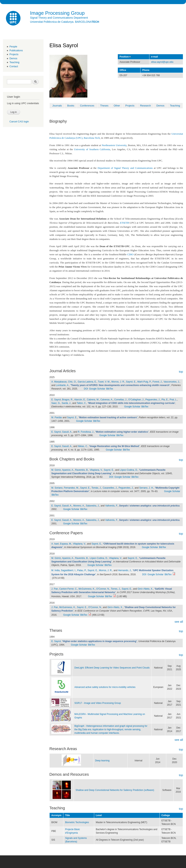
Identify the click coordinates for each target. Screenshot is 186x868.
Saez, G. (56, 403)
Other (117, 106)
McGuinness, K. (87, 589)
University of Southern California (92, 149)
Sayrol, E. (131, 382)
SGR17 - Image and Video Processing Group (98, 703)
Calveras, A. (107, 400)
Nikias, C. (83, 446)
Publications (16, 50)
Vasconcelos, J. (172, 382)
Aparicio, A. (68, 470)
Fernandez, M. (71, 488)
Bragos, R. (68, 400)
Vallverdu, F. (112, 506)
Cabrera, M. (93, 400)
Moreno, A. (79, 506)
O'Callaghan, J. (136, 400)
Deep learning (102, 761)
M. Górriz (56, 470)
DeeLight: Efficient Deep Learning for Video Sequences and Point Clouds (112, 668)
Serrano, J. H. (146, 488)
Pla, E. (165, 400)
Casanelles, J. (110, 488)
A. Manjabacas (59, 382)
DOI (86, 389)
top (181, 372)
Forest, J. (157, 382)
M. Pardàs (57, 417)
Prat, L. (174, 400)
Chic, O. (72, 382)
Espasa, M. (66, 544)
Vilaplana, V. (96, 470)
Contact (14, 66)
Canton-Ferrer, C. (68, 589)
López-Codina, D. (129, 470)
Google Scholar (97, 389)
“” (120, 385)
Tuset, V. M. (104, 382)
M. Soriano (57, 488)
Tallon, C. (82, 403)
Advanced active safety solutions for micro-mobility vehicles (105, 687)
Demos (13, 58)
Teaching (14, 62)
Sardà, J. (66, 403)
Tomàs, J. (96, 488)
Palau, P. (82, 570)
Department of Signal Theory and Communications (125, 168)
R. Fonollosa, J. (86, 432)
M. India (56, 570)
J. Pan (55, 589)
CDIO (130, 254)
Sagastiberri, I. (68, 570)
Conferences (87, 106)
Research (146, 106)
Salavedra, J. (93, 506)
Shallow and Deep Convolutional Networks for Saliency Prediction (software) (115, 790)
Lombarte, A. (62, 385)
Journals (57, 106)
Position (125, 57)
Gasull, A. (67, 432)
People (13, 47)
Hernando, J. (125, 570)
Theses (104, 106)
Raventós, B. (82, 470)
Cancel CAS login (19, 122)
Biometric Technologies (77, 822)
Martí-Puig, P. (144, 382)
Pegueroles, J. (153, 400)
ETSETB (124, 223)
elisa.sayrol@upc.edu (162, 62)
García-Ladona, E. (87, 382)
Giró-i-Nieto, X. (145, 589)
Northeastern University (114, 145)
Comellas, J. (121, 400)
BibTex (110, 389)
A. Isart (55, 544)
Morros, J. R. (118, 382)
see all (179, 622)
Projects (14, 54)
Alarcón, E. (80, 400)
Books (71, 106)
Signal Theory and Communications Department (59, 18)
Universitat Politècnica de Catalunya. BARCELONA (65, 22)
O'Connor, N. (103, 589)
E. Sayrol (56, 400)
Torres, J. (116, 589)
